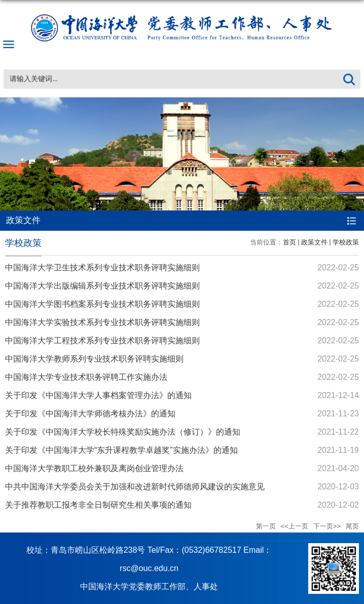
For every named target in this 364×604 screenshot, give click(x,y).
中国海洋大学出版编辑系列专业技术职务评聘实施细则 (102, 286)
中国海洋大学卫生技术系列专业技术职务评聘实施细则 (102, 268)
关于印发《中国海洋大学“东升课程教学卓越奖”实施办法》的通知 (121, 450)
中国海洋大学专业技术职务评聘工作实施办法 (86, 377)
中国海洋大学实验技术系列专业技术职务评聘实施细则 (102, 322)
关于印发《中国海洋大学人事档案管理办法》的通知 (98, 395)
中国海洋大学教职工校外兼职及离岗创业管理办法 (94, 468)
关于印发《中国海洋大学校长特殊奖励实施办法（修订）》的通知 (123, 432)
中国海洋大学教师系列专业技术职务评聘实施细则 (94, 359)
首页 (289, 242)
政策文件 (314, 242)
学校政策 (346, 242)
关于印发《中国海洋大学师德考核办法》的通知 (90, 414)
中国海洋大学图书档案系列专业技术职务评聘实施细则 (102, 304)
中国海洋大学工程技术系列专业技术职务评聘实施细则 (102, 341)
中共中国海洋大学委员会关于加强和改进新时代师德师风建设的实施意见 (135, 487)
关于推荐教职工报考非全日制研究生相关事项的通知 (98, 505)
